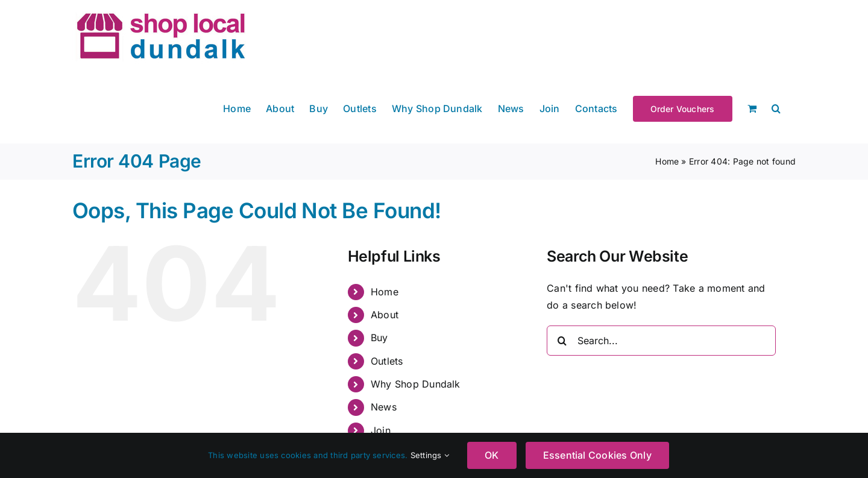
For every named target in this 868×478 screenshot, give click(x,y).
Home (667, 161)
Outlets (387, 361)
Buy (379, 338)
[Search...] (661, 341)
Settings (430, 455)
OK (492, 455)
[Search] (562, 341)
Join (381, 430)
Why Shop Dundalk (416, 384)
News (384, 407)
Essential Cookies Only (597, 455)
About (385, 315)
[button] (776, 108)
